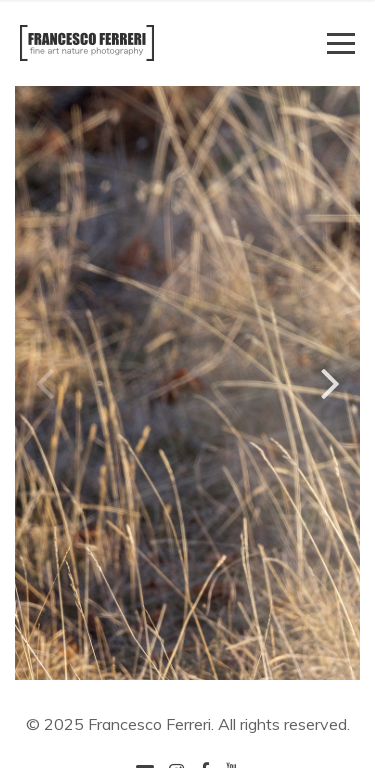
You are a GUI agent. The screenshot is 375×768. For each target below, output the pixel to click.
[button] (330, 382)
